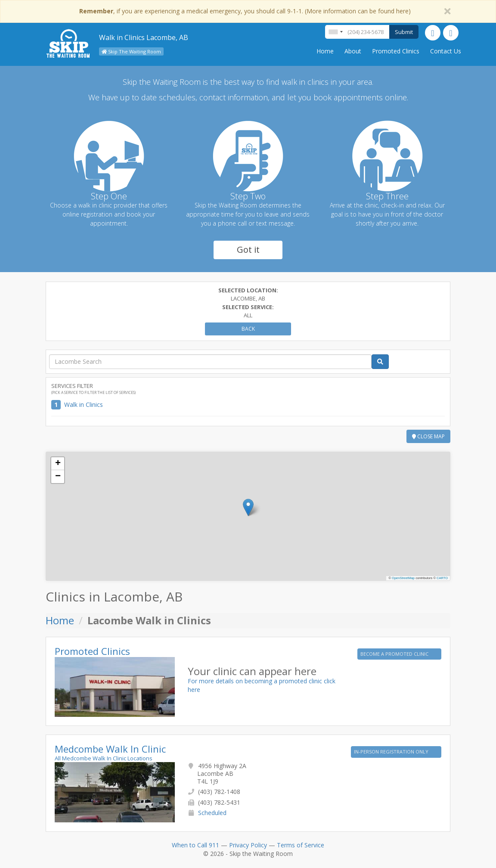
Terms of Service (301, 845)
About (353, 51)
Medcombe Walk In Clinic (110, 749)
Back (248, 329)
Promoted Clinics (396, 51)
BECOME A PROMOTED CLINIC (395, 654)
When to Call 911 (195, 845)
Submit (404, 32)
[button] (248, 507)
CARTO (442, 578)
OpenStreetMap (403, 578)
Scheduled (212, 813)
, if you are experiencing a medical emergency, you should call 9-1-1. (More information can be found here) (245, 11)
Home (325, 51)
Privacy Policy (248, 845)
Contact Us (446, 51)
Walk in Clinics (84, 405)
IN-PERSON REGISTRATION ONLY (392, 752)
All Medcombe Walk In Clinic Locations (104, 758)
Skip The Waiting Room (131, 51)
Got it (248, 250)
